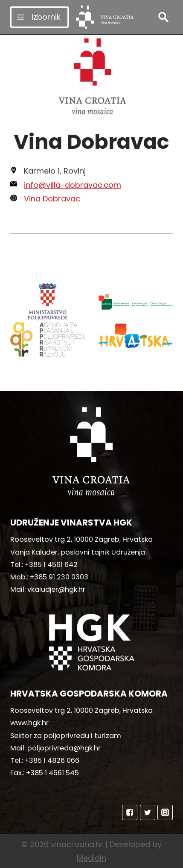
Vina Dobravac (52, 199)
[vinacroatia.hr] (105, 17)
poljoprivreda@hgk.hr (64, 748)
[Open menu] (39, 17)
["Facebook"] (130, 812)
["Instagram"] (165, 812)
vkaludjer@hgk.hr (56, 589)
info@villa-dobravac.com (73, 185)
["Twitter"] (148, 812)
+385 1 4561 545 (52, 773)
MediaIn (91, 858)
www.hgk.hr (29, 723)
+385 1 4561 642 (51, 565)
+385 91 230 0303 (59, 577)
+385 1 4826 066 (52, 760)
